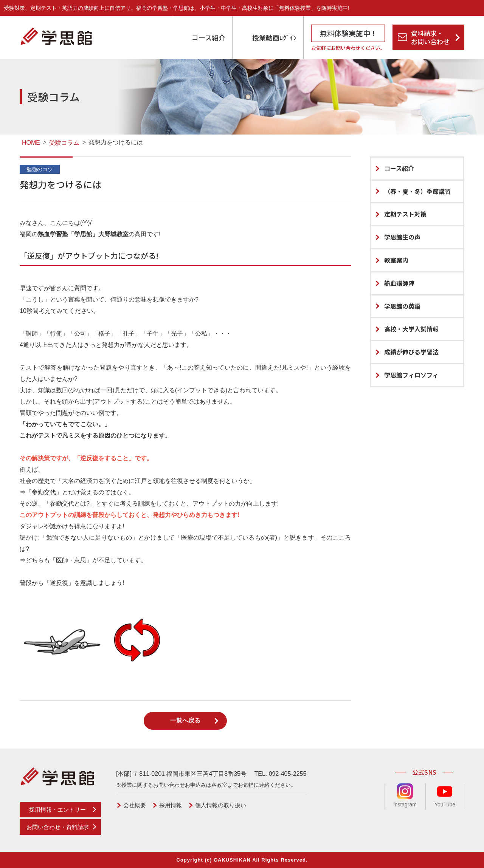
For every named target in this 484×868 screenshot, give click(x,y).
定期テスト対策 (405, 214)
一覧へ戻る (185, 720)
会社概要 (135, 805)
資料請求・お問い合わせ (430, 37)
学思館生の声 (402, 237)
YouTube (445, 795)
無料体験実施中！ (349, 33)
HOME (32, 143)
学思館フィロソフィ (411, 375)
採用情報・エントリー (57, 810)
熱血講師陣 (399, 283)
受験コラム (64, 143)
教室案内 (396, 260)
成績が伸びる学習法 (411, 352)
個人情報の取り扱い (221, 805)
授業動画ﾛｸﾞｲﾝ (274, 37)
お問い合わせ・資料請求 (58, 827)
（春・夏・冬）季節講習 (417, 191)
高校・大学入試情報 (411, 329)
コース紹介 (209, 37)
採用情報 (171, 805)
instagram (405, 795)
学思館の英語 (402, 306)
